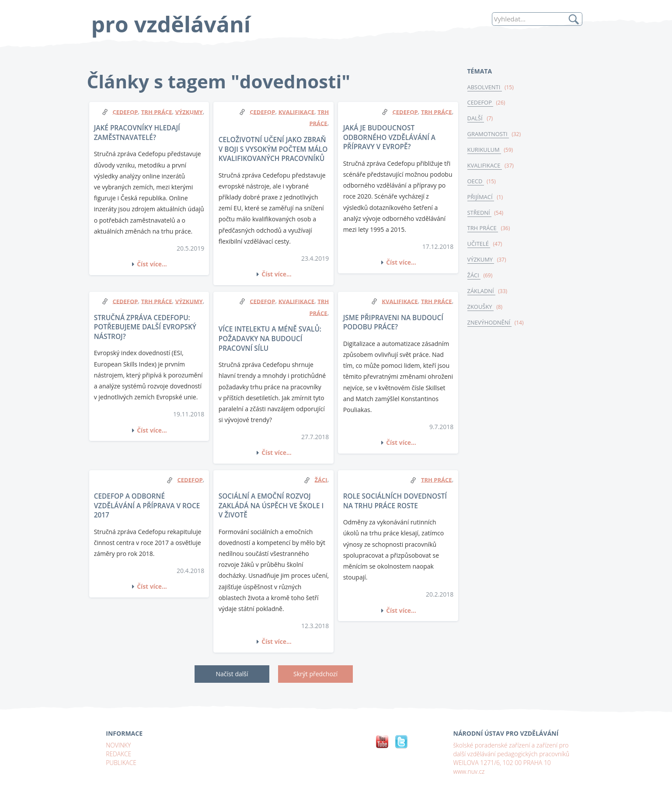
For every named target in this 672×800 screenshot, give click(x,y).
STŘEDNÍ (480, 215)
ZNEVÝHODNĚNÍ (490, 326)
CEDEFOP (481, 103)
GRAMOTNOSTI (489, 135)
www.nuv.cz (469, 771)
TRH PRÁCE (483, 231)
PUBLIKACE (121, 762)
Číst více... (152, 264)
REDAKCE (119, 753)
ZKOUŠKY (481, 310)
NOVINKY (118, 745)
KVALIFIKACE (485, 167)
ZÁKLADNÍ (482, 294)
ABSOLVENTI (485, 87)
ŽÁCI (474, 278)
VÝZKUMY (481, 262)
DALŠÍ (476, 119)
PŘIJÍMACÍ (481, 199)
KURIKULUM (485, 151)
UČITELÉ (479, 247)
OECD (476, 183)
